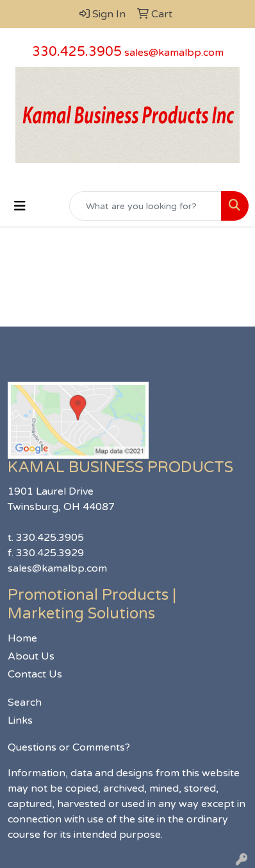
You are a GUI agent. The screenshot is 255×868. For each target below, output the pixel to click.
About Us (31, 656)
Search (25, 702)
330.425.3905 (77, 52)
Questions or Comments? (69, 747)
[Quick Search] (145, 206)
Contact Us (35, 674)
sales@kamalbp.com (174, 53)
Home (22, 638)
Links (20, 720)
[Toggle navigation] (20, 206)
